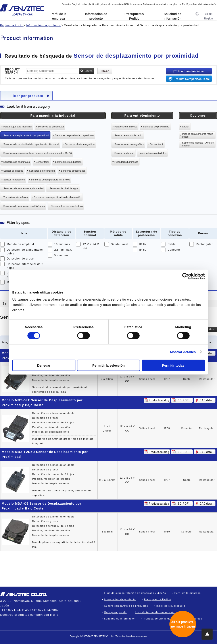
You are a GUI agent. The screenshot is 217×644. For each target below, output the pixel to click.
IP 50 (143, 250)
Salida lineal (120, 244)
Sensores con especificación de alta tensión (58, 197)
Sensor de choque (13, 171)
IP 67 (143, 244)
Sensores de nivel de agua (64, 188)
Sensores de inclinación (42, 171)
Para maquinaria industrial (17, 127)
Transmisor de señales (16, 197)
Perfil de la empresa (59, 16)
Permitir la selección (109, 365)
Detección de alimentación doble (25, 252)
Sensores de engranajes (16, 162)
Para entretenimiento (126, 127)
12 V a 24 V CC (91, 246)
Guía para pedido (115, 612)
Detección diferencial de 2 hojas (25, 266)
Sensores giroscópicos (73, 171)
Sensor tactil (43, 162)
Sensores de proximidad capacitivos (75, 135)
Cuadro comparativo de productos (126, 606)
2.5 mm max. (63, 250)
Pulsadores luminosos (126, 162)
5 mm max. (62, 255)
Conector (174, 250)
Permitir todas (173, 365)
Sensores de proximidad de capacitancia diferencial (31, 144)
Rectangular (204, 244)
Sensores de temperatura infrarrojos (50, 180)
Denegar (44, 365)
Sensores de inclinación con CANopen (24, 206)
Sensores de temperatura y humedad (23, 188)
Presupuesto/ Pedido (134, 16)
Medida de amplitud (21, 244)
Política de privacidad (158, 619)
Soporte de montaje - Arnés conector (198, 144)
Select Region (204, 16)
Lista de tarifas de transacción (155, 612)
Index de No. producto (171, 606)
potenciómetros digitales (68, 162)
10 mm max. (63, 244)
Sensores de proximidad (51, 127)
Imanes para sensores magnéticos (197, 135)
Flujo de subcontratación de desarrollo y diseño (135, 593)
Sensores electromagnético (80, 144)
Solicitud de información (173, 16)
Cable (172, 244)
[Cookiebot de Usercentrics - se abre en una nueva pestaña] (185, 276)
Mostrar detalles (183, 352)
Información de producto (96, 16)
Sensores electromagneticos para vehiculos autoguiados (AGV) (37, 153)
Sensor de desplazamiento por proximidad (26, 135)
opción (186, 127)
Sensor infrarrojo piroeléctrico (67, 206)
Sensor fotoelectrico (14, 180)
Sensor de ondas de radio (128, 135)
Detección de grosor (21, 259)
